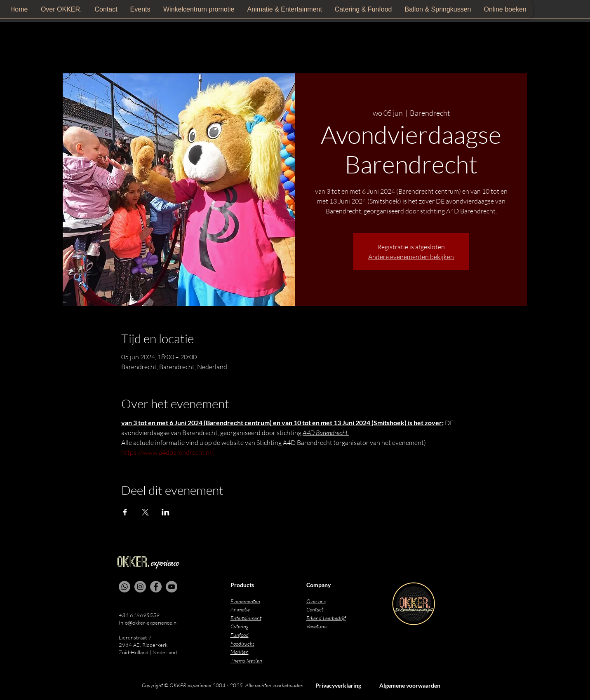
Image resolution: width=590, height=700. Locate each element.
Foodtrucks (242, 644)
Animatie (240, 609)
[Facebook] (156, 587)
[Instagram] (140, 587)
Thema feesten (246, 660)
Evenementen (245, 601)
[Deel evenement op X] (145, 512)
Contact (315, 609)
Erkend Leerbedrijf (326, 618)
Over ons (316, 601)
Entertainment (246, 618)
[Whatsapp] (125, 587)
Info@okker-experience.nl (148, 623)
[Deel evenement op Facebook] (125, 512)
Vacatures (317, 626)
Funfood (240, 635)
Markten (240, 652)
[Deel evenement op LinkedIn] (166, 512)
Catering (240, 626)
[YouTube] (172, 587)
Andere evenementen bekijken (411, 257)
